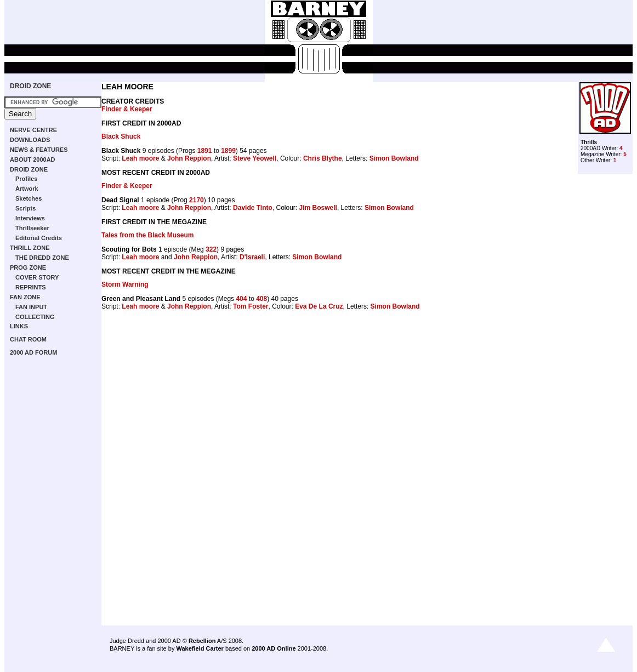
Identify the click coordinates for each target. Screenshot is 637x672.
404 (241, 299)
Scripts (25, 208)
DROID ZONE (30, 86)
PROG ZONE (28, 267)
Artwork (27, 189)
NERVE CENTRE (33, 130)
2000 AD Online (274, 648)
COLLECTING (35, 317)
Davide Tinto (253, 208)
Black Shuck (121, 136)
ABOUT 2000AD (33, 160)
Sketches (29, 198)
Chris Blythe (323, 158)
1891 (205, 151)
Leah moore (140, 158)
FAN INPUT (31, 307)
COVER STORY (37, 277)
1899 (228, 151)
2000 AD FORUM (33, 352)
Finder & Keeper (127, 109)
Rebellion (202, 641)
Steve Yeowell (255, 158)
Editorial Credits (39, 238)
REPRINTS (31, 287)
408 (261, 299)
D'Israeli (252, 257)
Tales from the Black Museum (148, 235)
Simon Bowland (394, 158)
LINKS (19, 326)
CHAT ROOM (28, 339)
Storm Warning (125, 284)
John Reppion (189, 158)
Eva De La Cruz (319, 306)
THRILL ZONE (30, 248)
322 (211, 249)
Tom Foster (251, 306)
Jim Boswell (318, 208)
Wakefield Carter (200, 648)
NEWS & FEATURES (39, 150)
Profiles (26, 179)
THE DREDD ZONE (42, 258)
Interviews (30, 218)
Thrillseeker (32, 228)
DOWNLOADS (30, 140)
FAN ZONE (25, 297)
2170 (197, 200)
